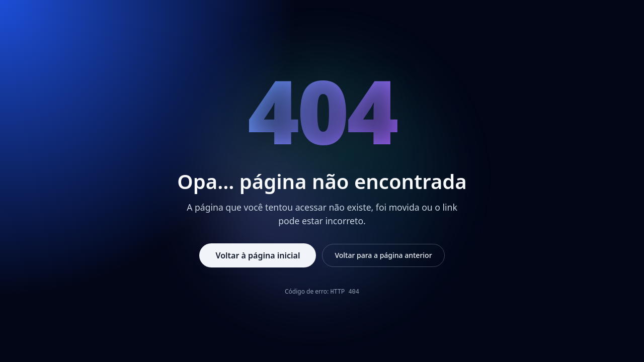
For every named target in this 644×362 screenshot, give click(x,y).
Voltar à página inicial (258, 255)
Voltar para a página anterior (383, 255)
